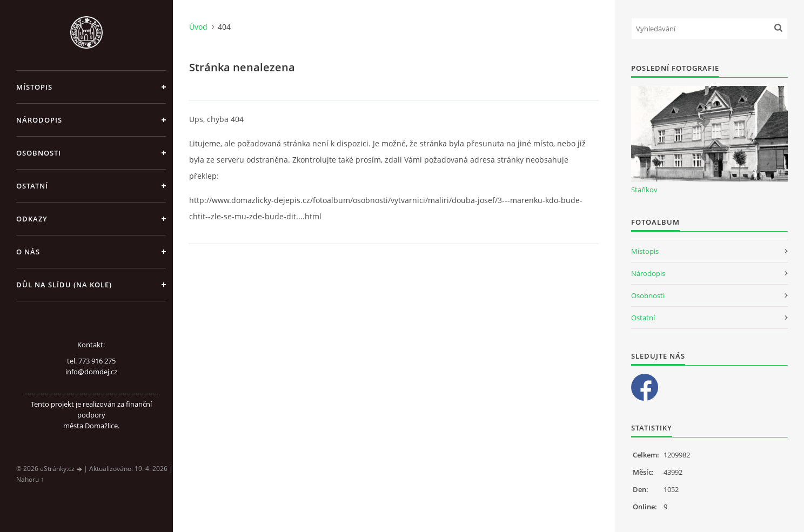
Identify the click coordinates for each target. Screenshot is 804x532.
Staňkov (644, 190)
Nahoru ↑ (30, 479)
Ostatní (32, 186)
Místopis (34, 87)
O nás (28, 252)
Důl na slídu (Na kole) (64, 285)
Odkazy (32, 219)
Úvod (198, 27)
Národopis (39, 120)
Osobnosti (39, 153)
